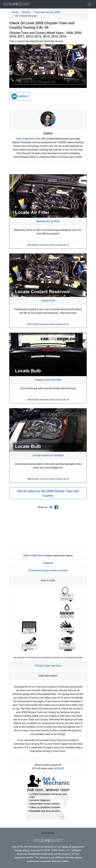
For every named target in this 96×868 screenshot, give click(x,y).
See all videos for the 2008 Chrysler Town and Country (48, 493)
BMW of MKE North (34, 556)
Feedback (48, 563)
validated (20, 96)
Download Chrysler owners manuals (48, 570)
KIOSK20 (59, 768)
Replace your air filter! (48, 221)
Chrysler (26, 12)
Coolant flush (48, 301)
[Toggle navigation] (89, 4)
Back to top (48, 833)
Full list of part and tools (48, 666)
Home (15, 12)
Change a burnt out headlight (48, 455)
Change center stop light (48, 380)
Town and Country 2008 (47, 12)
